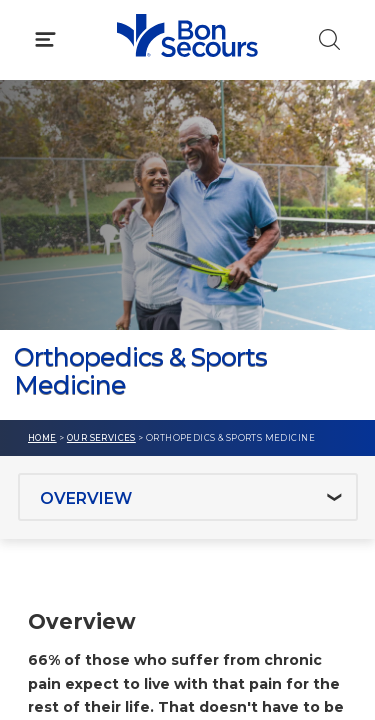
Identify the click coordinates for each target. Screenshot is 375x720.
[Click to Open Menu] (45, 39)
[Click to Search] (329, 39)
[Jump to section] (188, 497)
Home (42, 438)
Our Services (101, 438)
